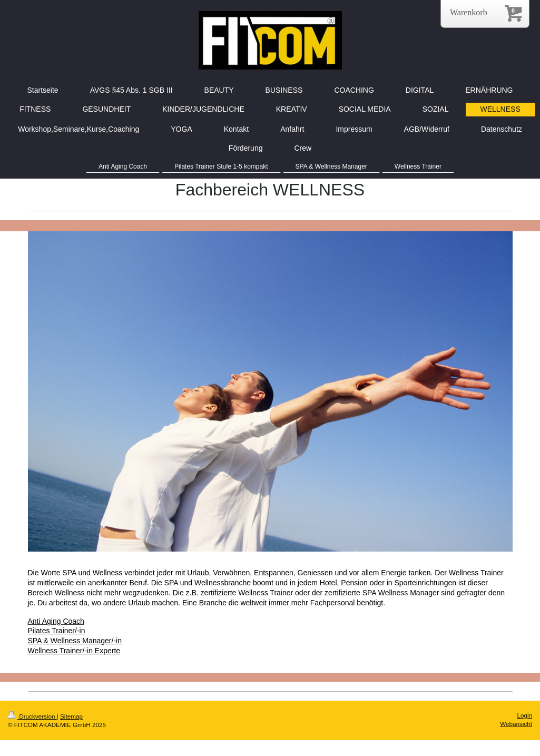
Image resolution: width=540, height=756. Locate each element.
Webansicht (516, 724)
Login (524, 715)
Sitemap (71, 716)
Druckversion (32, 716)
